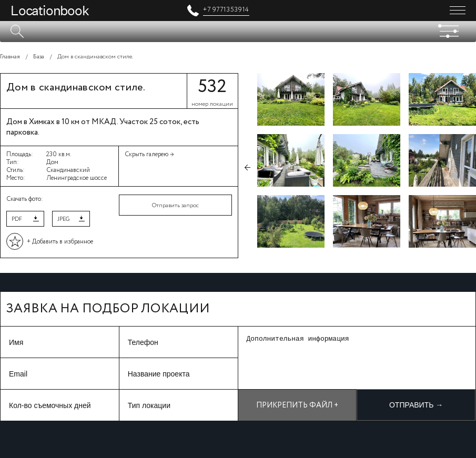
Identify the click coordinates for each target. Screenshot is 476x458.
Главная (10, 57)
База (39, 57)
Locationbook (50, 11)
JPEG (63, 219)
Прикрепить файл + (297, 405)
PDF (17, 219)
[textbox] (238, 32)
